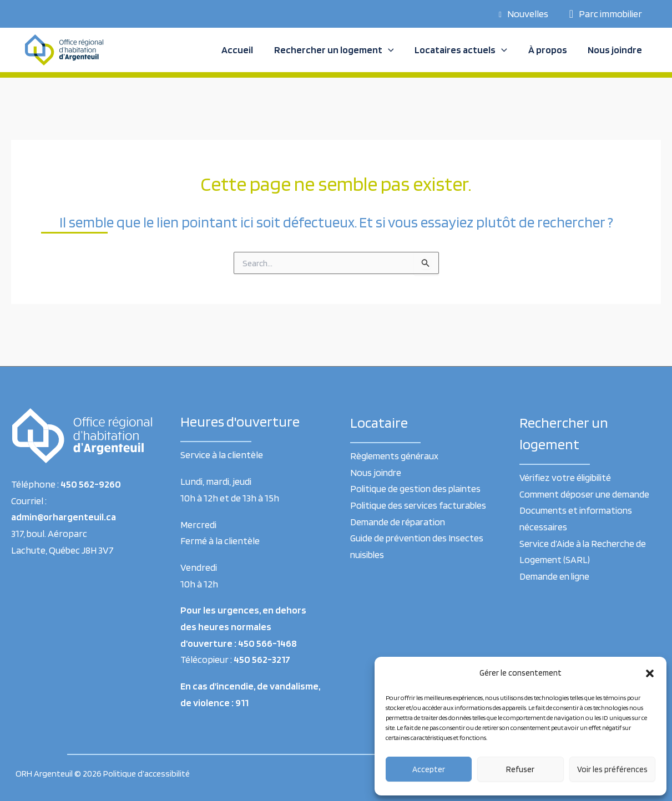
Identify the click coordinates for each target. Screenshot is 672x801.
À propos (549, 50)
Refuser (520, 769)
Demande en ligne (556, 576)
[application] (391, 50)
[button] (650, 673)
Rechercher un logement (337, 50)
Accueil (241, 50)
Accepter (429, 769)
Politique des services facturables (419, 505)
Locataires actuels (463, 50)
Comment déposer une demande (587, 494)
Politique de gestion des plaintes (417, 488)
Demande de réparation (399, 522)
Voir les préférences (612, 769)
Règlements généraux (396, 456)
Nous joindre (615, 50)
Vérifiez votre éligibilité (567, 477)
